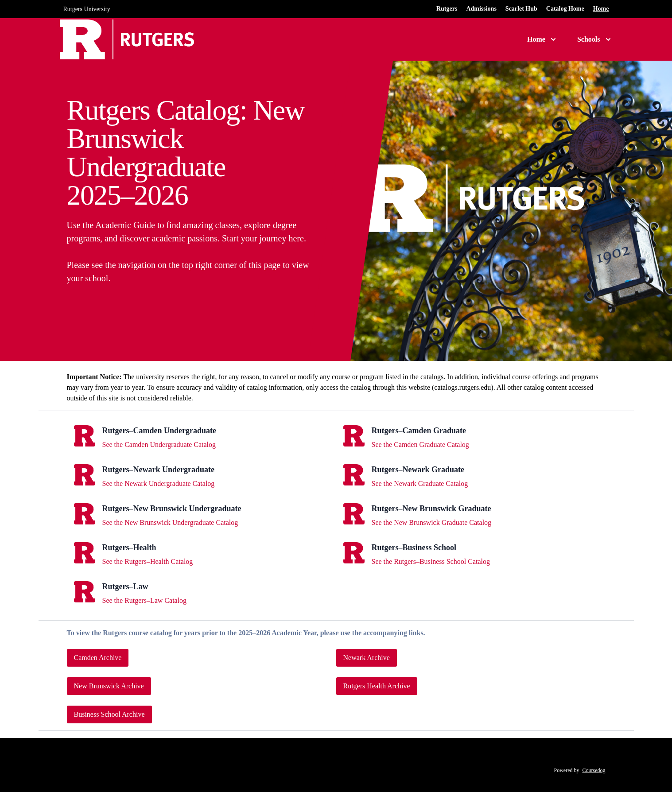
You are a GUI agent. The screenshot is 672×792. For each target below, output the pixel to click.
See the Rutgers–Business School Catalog (431, 561)
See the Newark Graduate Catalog (420, 483)
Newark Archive (367, 658)
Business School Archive (109, 714)
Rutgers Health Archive (377, 686)
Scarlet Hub (521, 9)
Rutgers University (87, 9)
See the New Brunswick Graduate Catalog (432, 522)
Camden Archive (98, 658)
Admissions (481, 9)
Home (601, 9)
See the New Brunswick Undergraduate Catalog (170, 522)
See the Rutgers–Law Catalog (145, 600)
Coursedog (594, 770)
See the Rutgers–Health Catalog (148, 561)
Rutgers (447, 9)
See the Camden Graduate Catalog (420, 445)
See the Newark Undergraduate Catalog (159, 483)
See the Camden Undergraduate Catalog (159, 445)
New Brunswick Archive (109, 686)
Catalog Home (565, 9)
